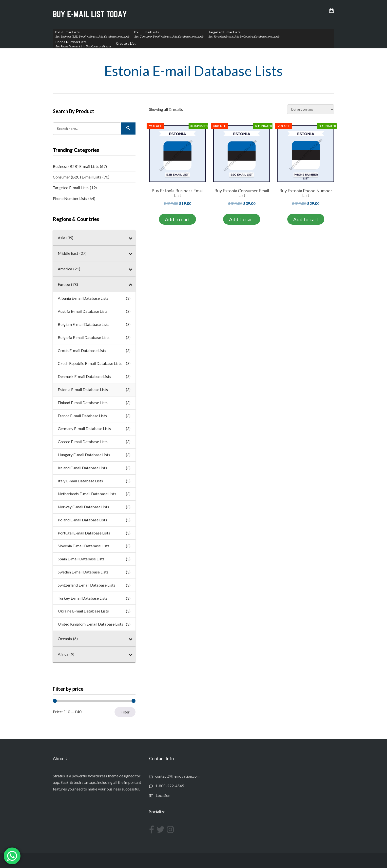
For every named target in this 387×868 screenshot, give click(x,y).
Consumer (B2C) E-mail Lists (81, 177)
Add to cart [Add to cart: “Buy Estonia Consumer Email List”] (242, 219)
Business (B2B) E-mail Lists (80, 166)
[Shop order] (311, 109)
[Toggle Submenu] (131, 238)
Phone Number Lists (74, 198)
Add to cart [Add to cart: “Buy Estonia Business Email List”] (177, 219)
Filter (125, 712)
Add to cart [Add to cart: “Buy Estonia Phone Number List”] (306, 219)
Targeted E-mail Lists (75, 188)
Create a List (126, 43)
